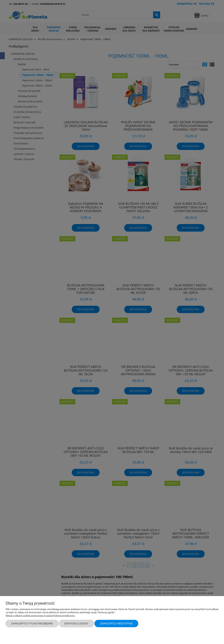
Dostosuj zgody (76, 623)
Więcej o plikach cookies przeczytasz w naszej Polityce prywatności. (40, 615)
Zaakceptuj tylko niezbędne (32, 623)
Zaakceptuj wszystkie (116, 623)
